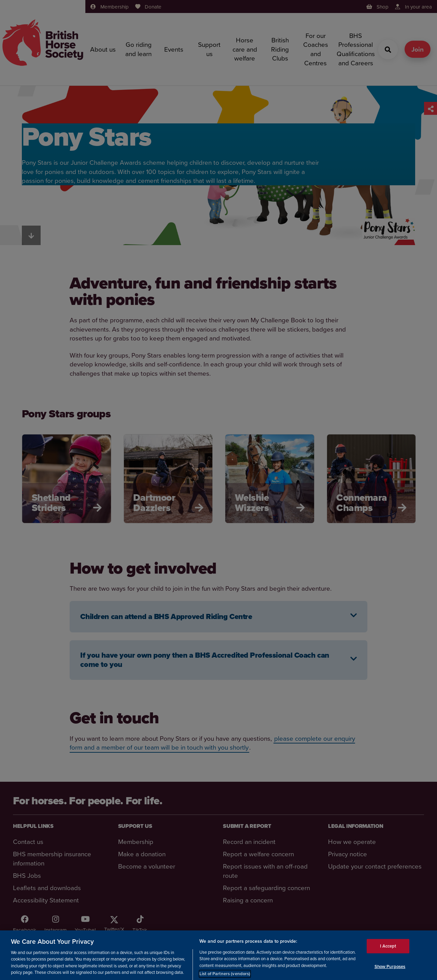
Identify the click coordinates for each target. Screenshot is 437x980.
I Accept (388, 949)
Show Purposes (390, 970)
